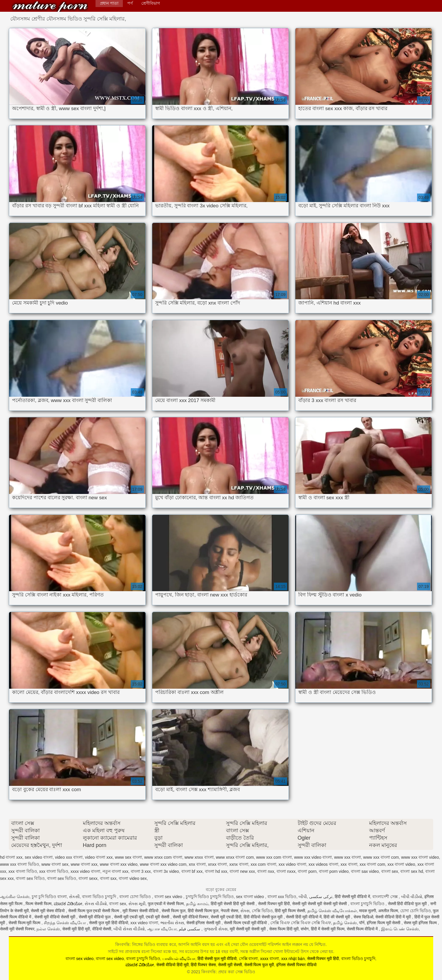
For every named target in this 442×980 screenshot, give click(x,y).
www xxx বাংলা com (381, 857)
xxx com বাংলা (263, 864)
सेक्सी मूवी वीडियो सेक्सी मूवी (55, 917)
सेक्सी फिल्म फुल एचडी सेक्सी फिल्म (94, 911)
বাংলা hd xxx (216, 871)
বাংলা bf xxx (192, 871)
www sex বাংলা (128, 857)
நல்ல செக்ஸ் (48, 929)
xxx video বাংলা (292, 864)
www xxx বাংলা (348, 857)
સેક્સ (245, 911)
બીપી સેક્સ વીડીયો (129, 929)
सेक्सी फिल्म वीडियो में (363, 929)
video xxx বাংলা (69, 857)
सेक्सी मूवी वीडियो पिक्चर (191, 917)
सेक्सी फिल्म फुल (174, 911)
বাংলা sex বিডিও (30, 878)
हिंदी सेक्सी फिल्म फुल (203, 911)
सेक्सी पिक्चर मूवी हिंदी (274, 904)
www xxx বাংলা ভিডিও (20, 864)
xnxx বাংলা (218, 864)
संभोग (305, 929)
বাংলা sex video (169, 897)
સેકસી (74, 897)
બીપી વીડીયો (412, 897)
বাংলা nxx (266, 871)
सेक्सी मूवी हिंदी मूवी (76, 929)
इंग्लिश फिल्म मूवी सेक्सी (384, 923)
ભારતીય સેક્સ (172, 923)
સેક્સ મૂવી (137, 904)
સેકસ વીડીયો (96, 904)
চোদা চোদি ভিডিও (416, 911)
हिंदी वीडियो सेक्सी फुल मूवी (264, 917)
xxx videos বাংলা (323, 864)
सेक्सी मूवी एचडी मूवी (129, 917)
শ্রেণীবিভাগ (151, 3)
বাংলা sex (390, 871)
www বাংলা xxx (84, 864)
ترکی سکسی (321, 897)
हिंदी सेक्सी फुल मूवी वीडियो (217, 959)
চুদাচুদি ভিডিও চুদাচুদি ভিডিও (210, 897)
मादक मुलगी (368, 911)
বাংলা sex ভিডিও (62, 878)
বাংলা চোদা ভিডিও (136, 897)
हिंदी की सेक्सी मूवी (337, 917)
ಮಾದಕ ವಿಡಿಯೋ (68, 904)
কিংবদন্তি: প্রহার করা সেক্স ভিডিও (50, 7)
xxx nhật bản (293, 959)
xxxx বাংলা (269, 959)
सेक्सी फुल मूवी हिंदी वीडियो (109, 923)
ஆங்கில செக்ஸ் (15, 897)
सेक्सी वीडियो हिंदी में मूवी (394, 917)
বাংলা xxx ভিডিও (282, 897)
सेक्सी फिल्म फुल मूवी (259, 965)
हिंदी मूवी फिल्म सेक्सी (290, 911)
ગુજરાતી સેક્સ (216, 929)
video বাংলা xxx (99, 857)
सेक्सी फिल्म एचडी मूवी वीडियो (246, 923)
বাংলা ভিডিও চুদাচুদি (100, 897)
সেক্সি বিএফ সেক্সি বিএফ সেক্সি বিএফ (300, 923)
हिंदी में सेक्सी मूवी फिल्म (328, 929)
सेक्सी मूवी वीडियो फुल (95, 917)
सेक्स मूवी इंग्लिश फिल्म (421, 923)
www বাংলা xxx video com (163, 864)
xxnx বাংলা (239, 864)
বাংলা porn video (334, 871)
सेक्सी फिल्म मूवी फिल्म (25, 923)
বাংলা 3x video (166, 871)
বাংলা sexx (88, 878)
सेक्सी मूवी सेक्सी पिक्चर (17, 929)
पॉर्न (362, 923)
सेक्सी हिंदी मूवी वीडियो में (304, 917)
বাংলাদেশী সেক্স (386, 897)
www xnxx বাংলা (199, 857)
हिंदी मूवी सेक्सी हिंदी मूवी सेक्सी (233, 904)
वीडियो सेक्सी (102, 929)
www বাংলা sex (55, 864)
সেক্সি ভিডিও (262, 911)
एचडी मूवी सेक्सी (158, 917)
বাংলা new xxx (242, 871)
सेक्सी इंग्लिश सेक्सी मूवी (204, 923)
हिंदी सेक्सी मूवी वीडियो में (353, 897)
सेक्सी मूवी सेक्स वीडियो (48, 911)
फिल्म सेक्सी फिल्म (38, 904)
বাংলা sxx (108, 878)
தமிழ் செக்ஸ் (345, 923)
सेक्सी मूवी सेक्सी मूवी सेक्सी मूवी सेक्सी (320, 904)
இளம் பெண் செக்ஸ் (400, 929)
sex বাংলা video (251, 897)
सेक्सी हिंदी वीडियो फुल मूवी (408, 904)
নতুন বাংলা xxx (115, 871)
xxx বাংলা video (401, 864)
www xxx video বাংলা (313, 857)
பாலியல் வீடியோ (179, 959)
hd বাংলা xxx (11, 857)
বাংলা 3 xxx (141, 871)
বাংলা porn (307, 871)
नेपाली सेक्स (229, 911)
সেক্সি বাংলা (248, 959)
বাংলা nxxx (286, 871)
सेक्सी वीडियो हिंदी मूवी (173, 965)
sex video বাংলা (39, 857)
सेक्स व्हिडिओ (363, 917)
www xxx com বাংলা (274, 857)
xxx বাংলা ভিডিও (54, 871)
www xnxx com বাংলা (163, 857)
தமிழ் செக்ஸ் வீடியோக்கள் (332, 911)
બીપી (303, 897)
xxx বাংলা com (372, 864)
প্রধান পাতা (109, 3)
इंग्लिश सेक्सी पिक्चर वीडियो (296, 965)
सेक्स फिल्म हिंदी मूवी (284, 929)
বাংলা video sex (133, 878)
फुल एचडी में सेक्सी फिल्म (166, 904)
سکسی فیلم (190, 929)
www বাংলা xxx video (118, 864)
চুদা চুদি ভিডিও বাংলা (49, 897)
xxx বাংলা (349, 864)
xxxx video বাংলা (85, 871)
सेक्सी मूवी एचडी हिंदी (226, 917)
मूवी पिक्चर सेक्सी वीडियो (141, 911)
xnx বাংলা (197, 864)
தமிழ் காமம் (197, 904)
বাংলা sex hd (412, 871)
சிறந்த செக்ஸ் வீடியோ (65, 923)
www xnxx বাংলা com (235, 857)
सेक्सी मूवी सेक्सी (230, 965)
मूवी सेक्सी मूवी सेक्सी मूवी (248, 929)
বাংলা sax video (365, 871)
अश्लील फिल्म (388, 911)
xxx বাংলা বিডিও (23, 871)
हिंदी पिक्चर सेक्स (203, 965)
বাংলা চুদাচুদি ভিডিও (368, 904)
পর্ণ (130, 3)
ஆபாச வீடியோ (162, 929)
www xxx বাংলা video (420, 857)
